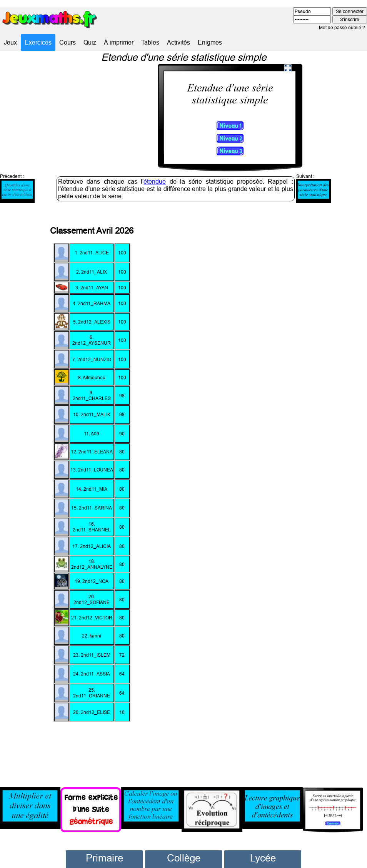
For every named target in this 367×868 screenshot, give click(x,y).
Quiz (90, 42)
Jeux (10, 42)
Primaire (104, 841)
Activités (178, 42)
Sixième (183, 854)
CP (104, 854)
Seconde (263, 854)
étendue (155, 164)
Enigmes (210, 42)
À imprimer (119, 42)
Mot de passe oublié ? (342, 27)
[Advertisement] (284, 478)
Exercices (38, 42)
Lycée (263, 841)
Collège (184, 841)
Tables (150, 42)
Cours (68, 42)
